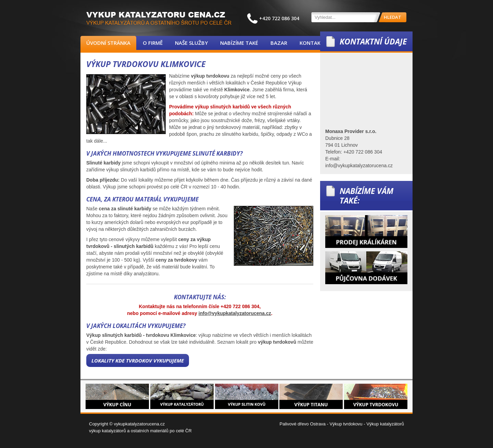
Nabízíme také (239, 43)
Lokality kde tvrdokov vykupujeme (138, 360)
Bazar (279, 43)
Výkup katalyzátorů (385, 424)
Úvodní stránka (108, 43)
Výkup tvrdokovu (346, 424)
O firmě (153, 43)
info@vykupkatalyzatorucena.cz (235, 313)
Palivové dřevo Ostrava (303, 424)
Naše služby (191, 43)
